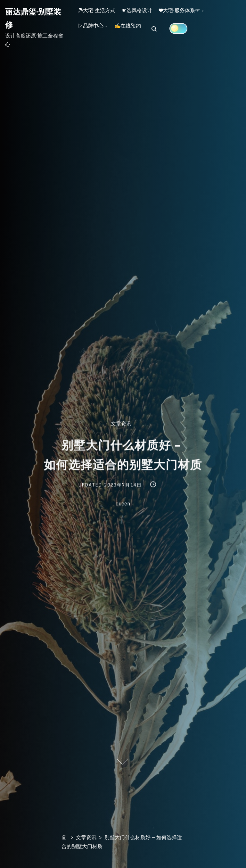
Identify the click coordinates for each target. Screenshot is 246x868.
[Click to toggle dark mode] (190, 34)
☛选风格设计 (146, 13)
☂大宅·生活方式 (99, 13)
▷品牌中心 (94, 35)
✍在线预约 (136, 35)
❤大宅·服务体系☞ (194, 13)
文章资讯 (121, 424)
